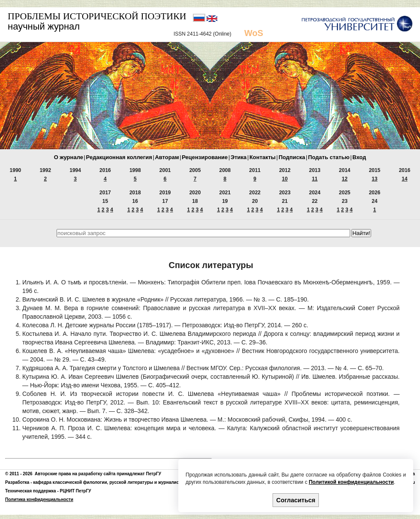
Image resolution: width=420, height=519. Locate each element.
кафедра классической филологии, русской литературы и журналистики (111, 482)
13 (374, 179)
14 (404, 179)
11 (315, 179)
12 (345, 179)
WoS (254, 33)
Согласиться (296, 500)
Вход (359, 157)
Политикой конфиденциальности (351, 482)
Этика (238, 157)
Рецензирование (205, 157)
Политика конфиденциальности (39, 499)
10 (285, 179)
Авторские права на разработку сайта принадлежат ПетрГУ (98, 474)
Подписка (292, 157)
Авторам (167, 157)
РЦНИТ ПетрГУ (76, 491)
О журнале (69, 157)
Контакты (262, 157)
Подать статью (329, 157)
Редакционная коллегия (119, 157)
